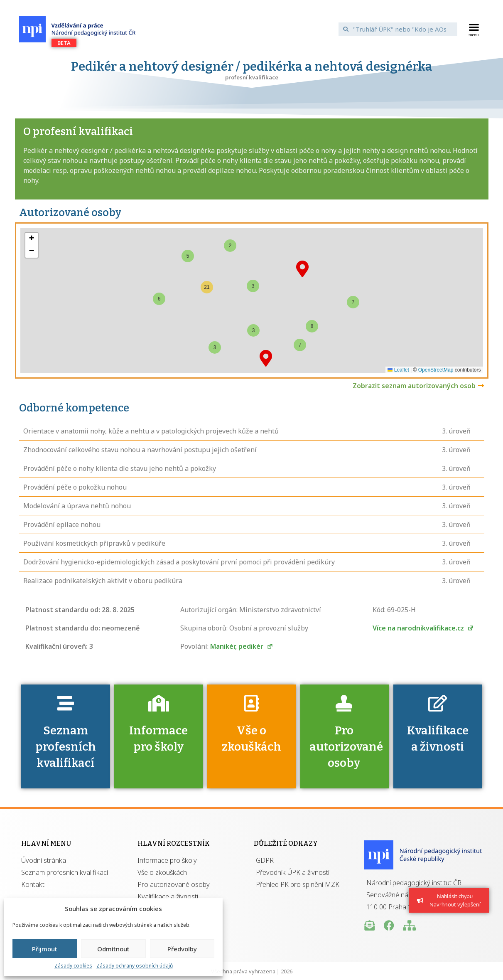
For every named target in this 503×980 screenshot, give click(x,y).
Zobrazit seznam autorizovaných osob (414, 386)
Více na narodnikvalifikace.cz (423, 628)
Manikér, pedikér (242, 646)
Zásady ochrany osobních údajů (135, 966)
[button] (474, 29)
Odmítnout (113, 949)
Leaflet (398, 370)
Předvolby (182, 949)
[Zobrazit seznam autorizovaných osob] (481, 386)
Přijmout (45, 949)
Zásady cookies (73, 966)
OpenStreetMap (436, 370)
